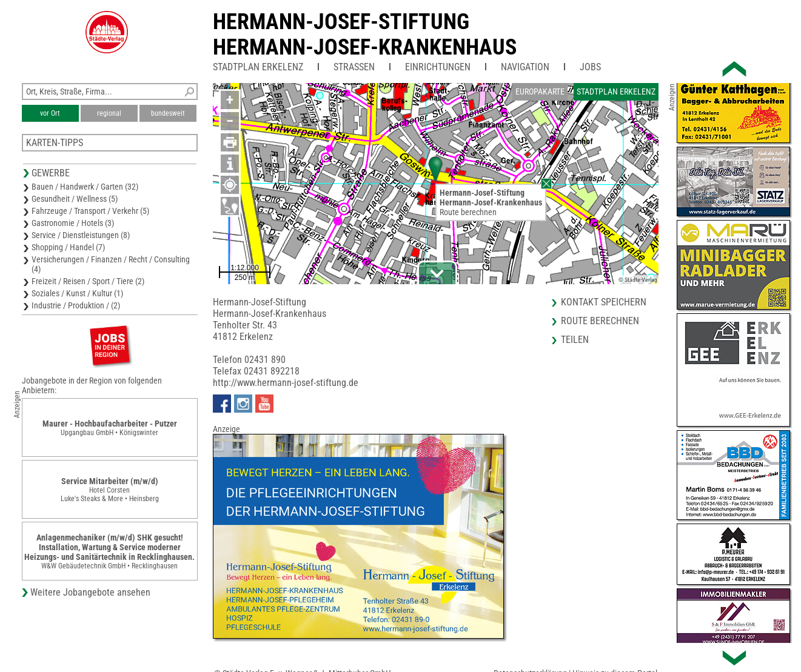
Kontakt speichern (604, 302)
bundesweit (168, 113)
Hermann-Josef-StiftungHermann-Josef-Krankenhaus (365, 35)
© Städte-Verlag (638, 280)
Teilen (575, 340)
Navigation (525, 67)
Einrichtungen (438, 67)
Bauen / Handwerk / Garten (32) (85, 187)
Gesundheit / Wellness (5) (75, 199)
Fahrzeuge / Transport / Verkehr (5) (90, 211)
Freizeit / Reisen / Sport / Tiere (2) (88, 281)
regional (109, 113)
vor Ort (50, 113)
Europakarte (540, 91)
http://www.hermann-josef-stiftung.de (286, 383)
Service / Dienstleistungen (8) (81, 235)
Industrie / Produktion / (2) (76, 305)
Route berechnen (468, 212)
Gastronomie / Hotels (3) (73, 223)
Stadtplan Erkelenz (258, 67)
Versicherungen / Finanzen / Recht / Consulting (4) (111, 264)
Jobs (590, 67)
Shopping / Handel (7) (68, 247)
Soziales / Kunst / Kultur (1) (77, 293)
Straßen (354, 67)
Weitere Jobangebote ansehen (90, 592)
